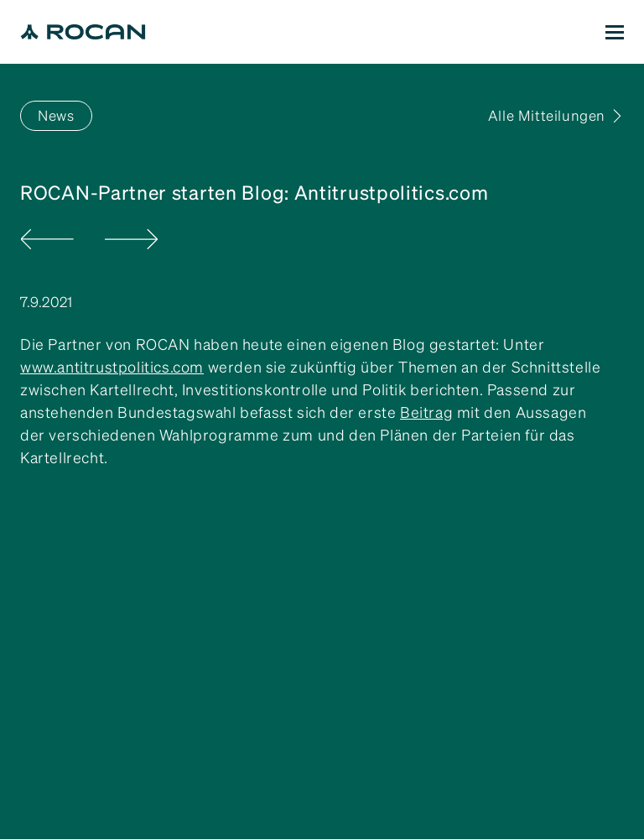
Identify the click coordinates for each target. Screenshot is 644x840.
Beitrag (426, 412)
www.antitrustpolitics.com (112, 367)
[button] (615, 32)
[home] (83, 32)
